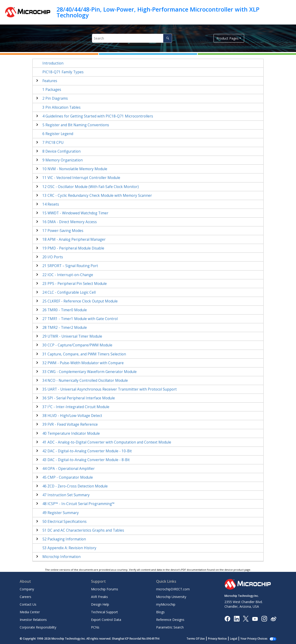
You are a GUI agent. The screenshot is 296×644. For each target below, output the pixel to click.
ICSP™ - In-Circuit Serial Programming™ (79, 504)
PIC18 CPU (53, 143)
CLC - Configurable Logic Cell (69, 292)
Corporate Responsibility (38, 627)
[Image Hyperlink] (255, 619)
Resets (51, 204)
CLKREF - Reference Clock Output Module (80, 301)
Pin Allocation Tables (61, 107)
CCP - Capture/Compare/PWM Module (77, 345)
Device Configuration (61, 151)
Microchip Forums (105, 589)
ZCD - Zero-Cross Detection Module (75, 486)
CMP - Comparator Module (68, 477)
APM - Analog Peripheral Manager (74, 239)
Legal (239, 639)
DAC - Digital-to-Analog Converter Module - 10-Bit (87, 451)
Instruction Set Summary (66, 495)
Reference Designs (170, 620)
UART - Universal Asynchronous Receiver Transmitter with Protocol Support (110, 389)
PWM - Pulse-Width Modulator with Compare (83, 363)
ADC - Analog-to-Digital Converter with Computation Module (107, 442)
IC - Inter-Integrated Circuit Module (76, 407)
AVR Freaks (99, 597)
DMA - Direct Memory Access (70, 222)
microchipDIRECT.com (173, 589)
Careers (25, 597)
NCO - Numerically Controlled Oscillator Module (85, 381)
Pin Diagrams (55, 98)
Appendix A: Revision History (69, 548)
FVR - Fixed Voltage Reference (70, 424)
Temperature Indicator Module (71, 433)
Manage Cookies (257, 639)
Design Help (100, 604)
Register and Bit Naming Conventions (76, 125)
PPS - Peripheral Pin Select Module (75, 284)
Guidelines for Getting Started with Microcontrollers (98, 116)
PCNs (95, 627)
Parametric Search (170, 627)
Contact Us (28, 604)
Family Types (63, 72)
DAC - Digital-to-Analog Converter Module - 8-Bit (86, 460)
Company (27, 589)
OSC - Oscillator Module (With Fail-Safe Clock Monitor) (91, 187)
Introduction (53, 63)
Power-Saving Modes (63, 231)
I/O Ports (53, 257)
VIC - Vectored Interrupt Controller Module (81, 178)
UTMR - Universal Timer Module (72, 336)
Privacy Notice (222, 639)
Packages (52, 90)
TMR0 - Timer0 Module (65, 310)
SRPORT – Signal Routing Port (70, 266)
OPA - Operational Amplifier (69, 469)
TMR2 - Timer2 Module (65, 328)
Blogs (160, 612)
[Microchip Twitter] (246, 618)
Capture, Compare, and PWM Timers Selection (84, 354)
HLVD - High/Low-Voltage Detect (72, 416)
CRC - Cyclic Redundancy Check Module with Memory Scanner (97, 196)
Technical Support (104, 612)
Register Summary (61, 513)
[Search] (168, 38)
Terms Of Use (201, 639)
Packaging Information (64, 539)
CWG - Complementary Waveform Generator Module (90, 372)
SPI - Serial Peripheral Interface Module (79, 398)
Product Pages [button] (228, 38)
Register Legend (58, 134)
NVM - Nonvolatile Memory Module (75, 169)
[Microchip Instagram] (264, 618)
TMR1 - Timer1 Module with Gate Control (80, 319)
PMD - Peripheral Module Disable (73, 248)
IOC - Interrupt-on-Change (68, 275)
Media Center (30, 612)
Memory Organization (63, 160)
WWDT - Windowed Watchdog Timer (75, 213)
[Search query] (132, 38)
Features (50, 81)
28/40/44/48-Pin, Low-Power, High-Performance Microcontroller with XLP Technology (158, 12)
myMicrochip (166, 604)
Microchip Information (61, 557)
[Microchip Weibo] (273, 619)
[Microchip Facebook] (227, 618)
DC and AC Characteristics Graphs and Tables (83, 530)
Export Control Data (106, 620)
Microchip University (171, 597)
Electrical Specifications (65, 522)
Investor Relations (33, 620)
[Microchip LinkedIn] (237, 618)
